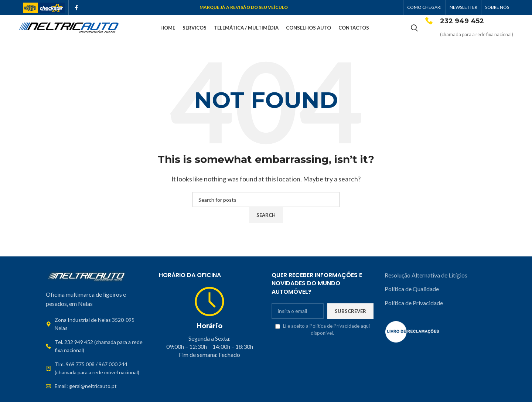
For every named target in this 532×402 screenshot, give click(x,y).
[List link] (97, 347)
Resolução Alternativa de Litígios (427, 276)
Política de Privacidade (414, 304)
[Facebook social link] (76, 8)
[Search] (414, 28)
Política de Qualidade (412, 289)
